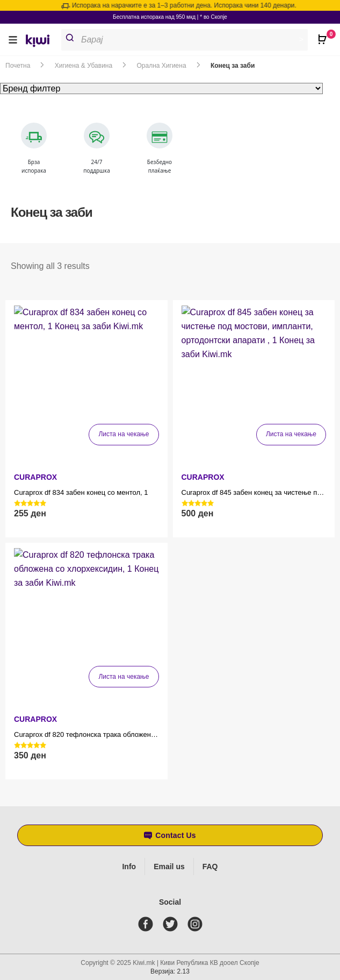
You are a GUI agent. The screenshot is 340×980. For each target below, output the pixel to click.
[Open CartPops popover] (324, 35)
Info (129, 867)
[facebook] (148, 924)
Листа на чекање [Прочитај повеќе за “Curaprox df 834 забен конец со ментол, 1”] (124, 434)
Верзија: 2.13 (170, 971)
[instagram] (197, 924)
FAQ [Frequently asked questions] (210, 867)
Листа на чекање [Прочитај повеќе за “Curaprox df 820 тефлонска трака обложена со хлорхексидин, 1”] (124, 677)
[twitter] (172, 924)
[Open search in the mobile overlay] (189, 40)
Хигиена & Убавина (84, 66)
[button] (13, 40)
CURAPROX (35, 477)
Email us (169, 867)
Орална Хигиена (162, 66)
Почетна (18, 66)
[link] (41, 42)
